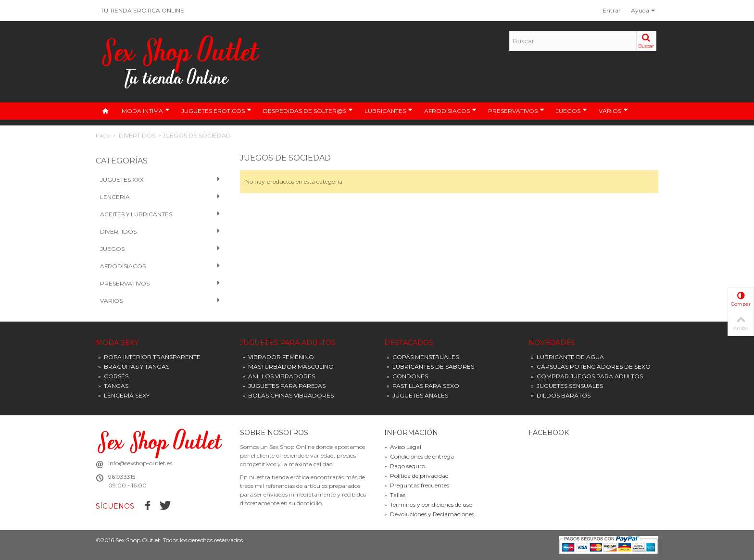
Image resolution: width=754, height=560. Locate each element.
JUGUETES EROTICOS (216, 111)
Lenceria (160, 197)
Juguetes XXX (160, 180)
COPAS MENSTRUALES (423, 357)
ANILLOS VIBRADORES (279, 376)
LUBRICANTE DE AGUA (567, 357)
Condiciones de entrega (419, 456)
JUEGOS (572, 111)
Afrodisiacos (160, 266)
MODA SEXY (117, 343)
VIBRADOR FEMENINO (278, 357)
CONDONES (407, 376)
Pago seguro (405, 466)
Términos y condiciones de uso (428, 504)
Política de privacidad (416, 476)
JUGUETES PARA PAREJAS (284, 386)
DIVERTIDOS (137, 135)
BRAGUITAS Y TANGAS (134, 367)
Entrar (612, 10)
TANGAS (113, 386)
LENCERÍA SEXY (124, 395)
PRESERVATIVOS (516, 111)
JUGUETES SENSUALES (567, 386)
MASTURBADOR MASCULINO (288, 367)
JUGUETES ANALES (417, 395)
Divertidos (160, 232)
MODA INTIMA (146, 111)
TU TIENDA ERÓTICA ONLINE (142, 10)
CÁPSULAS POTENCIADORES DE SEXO (591, 367)
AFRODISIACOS (450, 111)
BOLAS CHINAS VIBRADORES (288, 395)
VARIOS (613, 111)
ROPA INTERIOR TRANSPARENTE (149, 357)
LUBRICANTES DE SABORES (430, 367)
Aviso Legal (403, 447)
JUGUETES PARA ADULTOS (288, 343)
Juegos (160, 249)
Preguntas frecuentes (417, 485)
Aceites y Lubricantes (160, 214)
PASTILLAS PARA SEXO (423, 386)
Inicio (103, 135)
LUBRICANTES (389, 111)
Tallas (395, 495)
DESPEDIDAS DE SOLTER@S (308, 111)
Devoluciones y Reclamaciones (429, 514)
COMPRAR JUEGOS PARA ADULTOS (587, 376)
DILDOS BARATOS (561, 395)
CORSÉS (113, 376)
